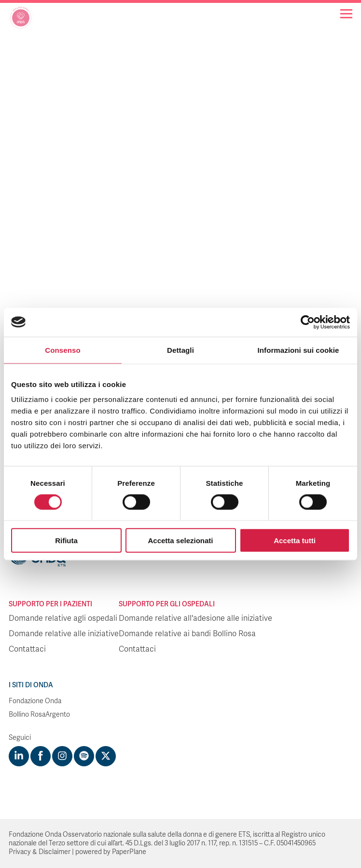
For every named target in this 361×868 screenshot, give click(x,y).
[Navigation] (346, 14)
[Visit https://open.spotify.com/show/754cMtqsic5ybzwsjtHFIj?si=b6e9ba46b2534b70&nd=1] (84, 756)
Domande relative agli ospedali (63, 618)
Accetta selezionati (180, 541)
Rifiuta (66, 541)
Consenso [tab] (62, 350)
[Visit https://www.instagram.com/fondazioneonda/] (62, 756)
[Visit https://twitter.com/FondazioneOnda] (106, 756)
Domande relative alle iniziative (64, 634)
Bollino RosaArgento (39, 714)
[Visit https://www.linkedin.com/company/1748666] (19, 756)
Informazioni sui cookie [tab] (299, 350)
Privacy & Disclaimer (40, 852)
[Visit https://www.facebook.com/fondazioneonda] (41, 756)
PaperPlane (129, 852)
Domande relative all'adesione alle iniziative (195, 618)
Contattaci (27, 649)
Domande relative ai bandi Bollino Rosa (187, 634)
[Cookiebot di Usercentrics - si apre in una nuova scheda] (308, 322)
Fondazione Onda (35, 701)
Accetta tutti (295, 541)
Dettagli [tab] (180, 350)
